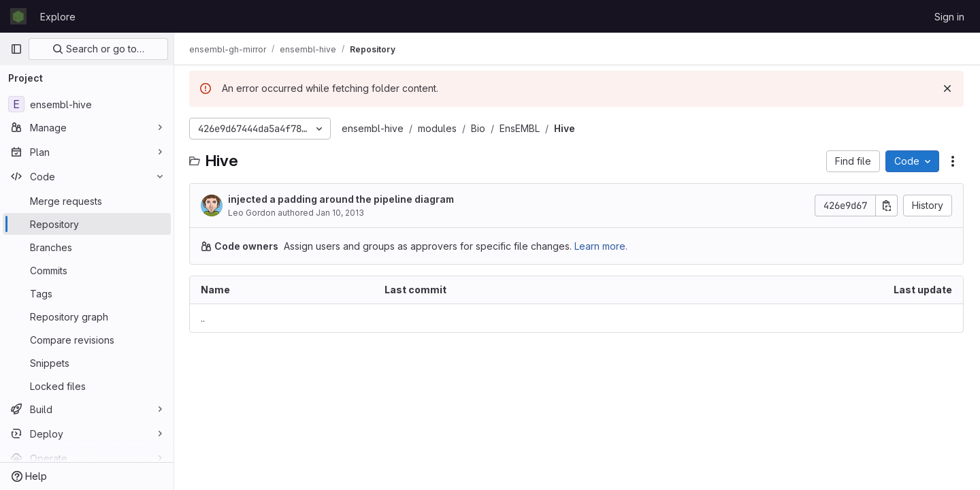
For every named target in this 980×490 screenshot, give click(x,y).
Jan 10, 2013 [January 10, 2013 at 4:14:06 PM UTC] (341, 213)
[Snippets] (87, 363)
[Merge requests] (87, 201)
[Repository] (87, 224)
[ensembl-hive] (87, 104)
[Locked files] (87, 386)
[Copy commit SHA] (887, 206)
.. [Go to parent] (204, 318)
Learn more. (602, 246)
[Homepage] (18, 16)
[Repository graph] (87, 316)
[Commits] (87, 270)
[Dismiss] (947, 88)
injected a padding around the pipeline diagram (342, 199)
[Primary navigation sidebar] (16, 49)
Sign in (949, 17)
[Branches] (87, 247)
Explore (58, 17)
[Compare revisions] (87, 340)
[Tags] (87, 293)
